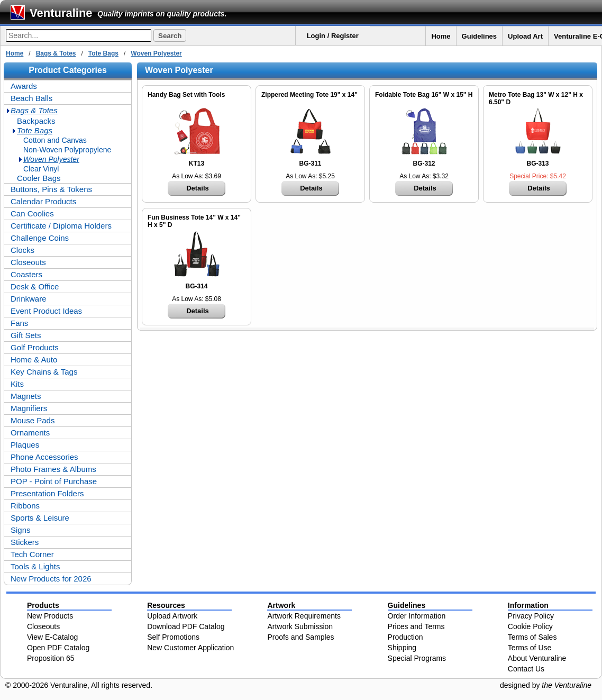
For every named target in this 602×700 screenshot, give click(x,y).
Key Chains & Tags (44, 372)
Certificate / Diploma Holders (61, 226)
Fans (19, 323)
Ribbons (25, 506)
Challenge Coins (40, 238)
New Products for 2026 (51, 579)
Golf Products (35, 347)
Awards (24, 86)
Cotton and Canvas (55, 140)
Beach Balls (31, 98)
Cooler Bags (39, 178)
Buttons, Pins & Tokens (51, 189)
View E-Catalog (52, 637)
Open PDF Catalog (58, 648)
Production (405, 637)
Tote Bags (103, 53)
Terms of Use (530, 648)
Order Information (417, 616)
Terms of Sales (532, 637)
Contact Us (526, 669)
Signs (21, 530)
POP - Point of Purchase (54, 481)
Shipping (402, 648)
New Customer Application (190, 648)
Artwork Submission (300, 626)
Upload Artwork (172, 616)
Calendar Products (43, 201)
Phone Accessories (44, 457)
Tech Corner (32, 554)
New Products (50, 616)
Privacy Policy (531, 616)
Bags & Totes (56, 53)
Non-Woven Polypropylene (67, 150)
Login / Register (333, 36)
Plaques (25, 445)
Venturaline (61, 13)
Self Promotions (173, 637)
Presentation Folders (47, 493)
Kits (17, 384)
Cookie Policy (530, 626)
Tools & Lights (35, 566)
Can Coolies (32, 213)
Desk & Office (35, 287)
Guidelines (479, 36)
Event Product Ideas (46, 311)
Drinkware (29, 299)
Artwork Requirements (304, 616)
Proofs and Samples (300, 637)
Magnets (26, 396)
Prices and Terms (416, 626)
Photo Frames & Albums (53, 469)
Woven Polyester (156, 53)
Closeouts (28, 262)
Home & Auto (34, 360)
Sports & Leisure (40, 518)
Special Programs (417, 658)
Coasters (26, 274)
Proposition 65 (51, 658)
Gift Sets (26, 335)
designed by (546, 685)
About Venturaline (537, 658)
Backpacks (36, 121)
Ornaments (30, 433)
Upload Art (525, 36)
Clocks (22, 250)
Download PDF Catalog (186, 626)
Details (198, 188)
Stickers (25, 542)
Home (441, 36)
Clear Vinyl (41, 169)
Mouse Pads (33, 420)
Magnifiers (29, 408)
